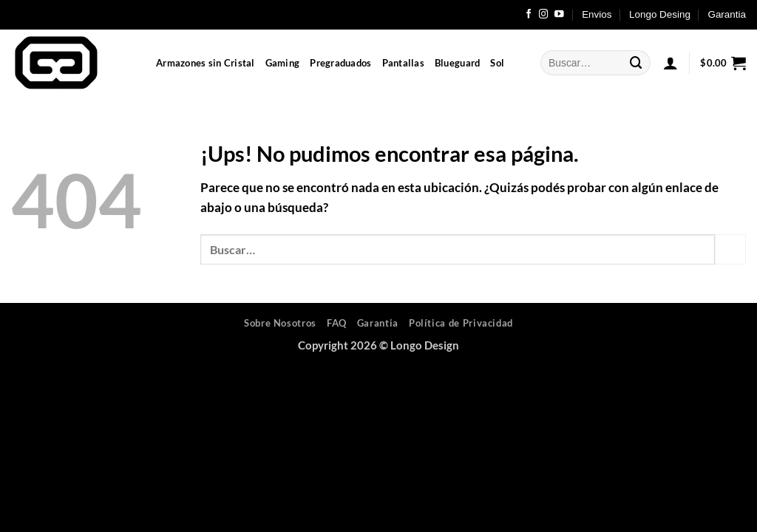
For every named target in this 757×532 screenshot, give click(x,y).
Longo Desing (660, 14)
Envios (597, 14)
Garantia (727, 14)
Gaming (283, 63)
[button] (671, 63)
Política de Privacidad (461, 323)
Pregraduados (340, 63)
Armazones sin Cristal (206, 63)
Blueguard (457, 63)
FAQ (337, 323)
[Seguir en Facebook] (529, 15)
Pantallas (403, 63)
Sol (497, 63)
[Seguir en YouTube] (559, 15)
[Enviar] (637, 62)
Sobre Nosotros (280, 323)
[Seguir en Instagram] (544, 15)
